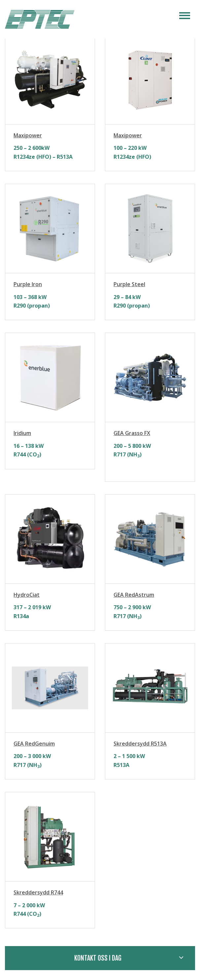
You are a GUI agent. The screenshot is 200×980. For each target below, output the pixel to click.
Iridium (22, 433)
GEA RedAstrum (134, 595)
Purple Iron (28, 284)
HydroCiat (27, 595)
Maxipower (28, 135)
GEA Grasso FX (132, 433)
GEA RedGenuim (34, 744)
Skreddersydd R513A (140, 744)
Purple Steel (129, 284)
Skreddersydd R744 (38, 892)
